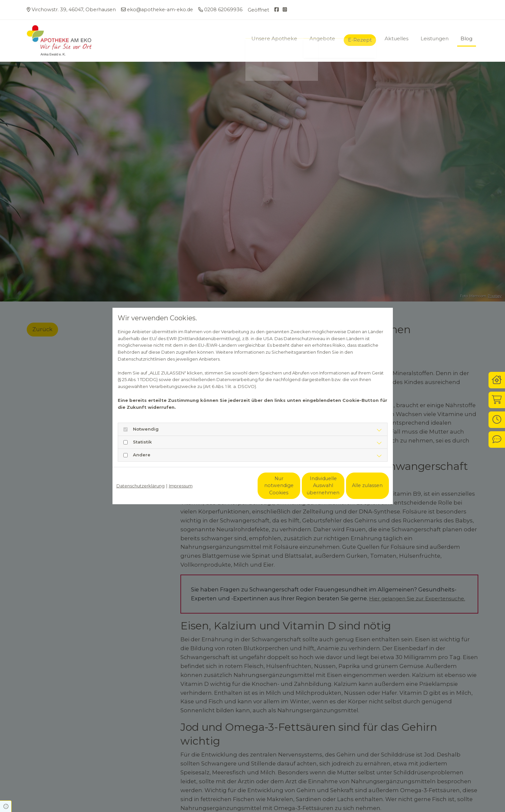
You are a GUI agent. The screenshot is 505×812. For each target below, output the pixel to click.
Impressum (181, 486)
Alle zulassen (358, 485)
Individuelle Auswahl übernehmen (296, 486)
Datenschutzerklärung (141, 486)
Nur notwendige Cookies (233, 486)
